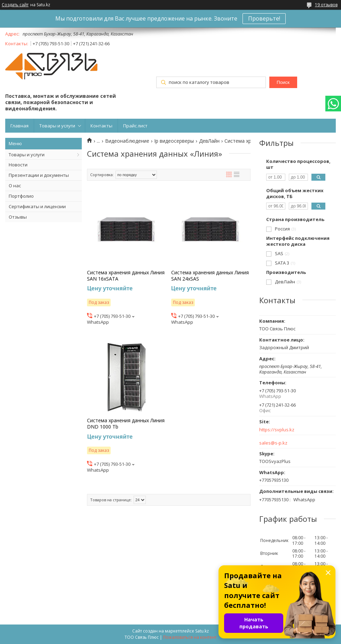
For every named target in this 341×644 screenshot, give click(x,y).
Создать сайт (15, 5)
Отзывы (18, 217)
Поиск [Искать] (283, 82)
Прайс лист (135, 126)
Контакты (101, 126)
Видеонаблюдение (127, 141)
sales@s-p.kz (273, 443)
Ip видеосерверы (174, 141)
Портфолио (21, 196)
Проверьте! (264, 18)
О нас (15, 186)
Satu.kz (202, 631)
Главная (19, 126)
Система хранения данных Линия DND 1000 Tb (126, 424)
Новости (18, 165)
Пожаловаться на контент (190, 637)
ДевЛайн (209, 141)
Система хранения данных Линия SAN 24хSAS (210, 276)
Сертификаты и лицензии (37, 206)
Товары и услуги (57, 126)
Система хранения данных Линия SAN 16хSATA (126, 276)
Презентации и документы (39, 175)
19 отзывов (326, 5)
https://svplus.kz (277, 430)
